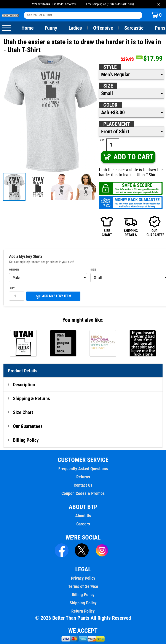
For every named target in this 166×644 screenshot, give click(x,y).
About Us (83, 516)
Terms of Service (83, 587)
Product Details (23, 371)
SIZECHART (107, 226)
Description (24, 385)
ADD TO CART (128, 157)
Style (110, 67)
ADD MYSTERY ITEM (53, 297)
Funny (51, 28)
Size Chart (23, 412)
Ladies (75, 28)
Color (111, 105)
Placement (117, 124)
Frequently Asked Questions (83, 469)
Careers (83, 524)
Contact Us (83, 485)
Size (108, 86)
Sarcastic (134, 28)
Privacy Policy (83, 578)
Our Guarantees (28, 426)
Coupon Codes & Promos (83, 494)
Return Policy (83, 611)
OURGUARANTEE (155, 226)
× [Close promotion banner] (159, 4)
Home (27, 28)
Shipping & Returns (32, 399)
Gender (14, 270)
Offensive (103, 28)
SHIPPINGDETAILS (131, 226)
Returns (83, 477)
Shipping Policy (83, 603)
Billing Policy (26, 440)
